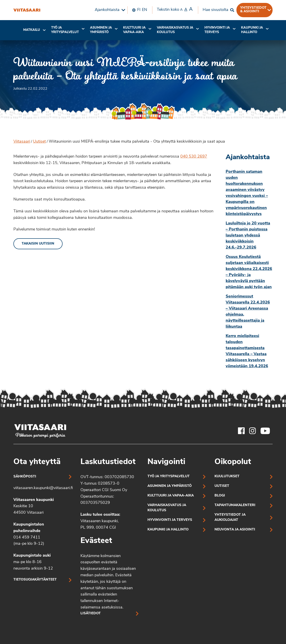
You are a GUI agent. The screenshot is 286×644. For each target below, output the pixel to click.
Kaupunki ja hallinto (252, 30)
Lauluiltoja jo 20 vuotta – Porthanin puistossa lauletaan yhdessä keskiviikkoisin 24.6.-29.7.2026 (248, 235)
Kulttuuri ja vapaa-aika (134, 30)
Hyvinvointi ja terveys (170, 520)
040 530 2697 (194, 157)
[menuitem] (109, 10)
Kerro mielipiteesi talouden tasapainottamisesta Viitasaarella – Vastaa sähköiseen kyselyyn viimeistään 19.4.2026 (247, 351)
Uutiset (39, 142)
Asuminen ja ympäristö (101, 30)
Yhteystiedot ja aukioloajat (230, 517)
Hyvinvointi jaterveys (217, 30)
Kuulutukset (227, 476)
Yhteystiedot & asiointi (253, 10)
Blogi (220, 496)
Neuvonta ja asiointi (235, 530)
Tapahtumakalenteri (235, 505)
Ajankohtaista (107, 10)
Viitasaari (22, 142)
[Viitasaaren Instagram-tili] (252, 431)
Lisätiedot (91, 613)
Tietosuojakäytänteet (35, 580)
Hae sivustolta (216, 10)
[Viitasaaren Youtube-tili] (265, 431)
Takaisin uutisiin (38, 244)
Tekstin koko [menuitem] (175, 10)
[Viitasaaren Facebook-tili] (241, 431)
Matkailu (32, 30)
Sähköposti (25, 477)
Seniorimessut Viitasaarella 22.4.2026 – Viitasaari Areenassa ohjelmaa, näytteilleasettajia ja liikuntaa (248, 312)
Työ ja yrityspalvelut (65, 30)
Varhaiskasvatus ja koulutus (175, 30)
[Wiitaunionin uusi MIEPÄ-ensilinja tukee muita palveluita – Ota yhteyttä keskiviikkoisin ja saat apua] (27, 10)
